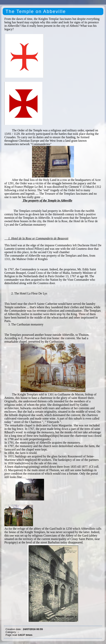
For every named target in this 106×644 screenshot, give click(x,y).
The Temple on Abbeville (36, 11)
